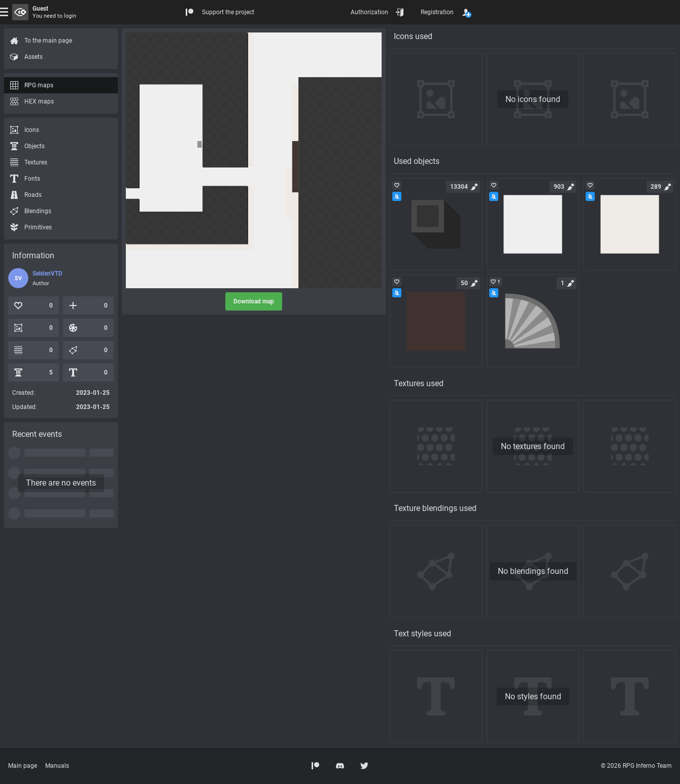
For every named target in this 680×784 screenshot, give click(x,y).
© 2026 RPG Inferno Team (636, 766)
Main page (23, 766)
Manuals (57, 766)
